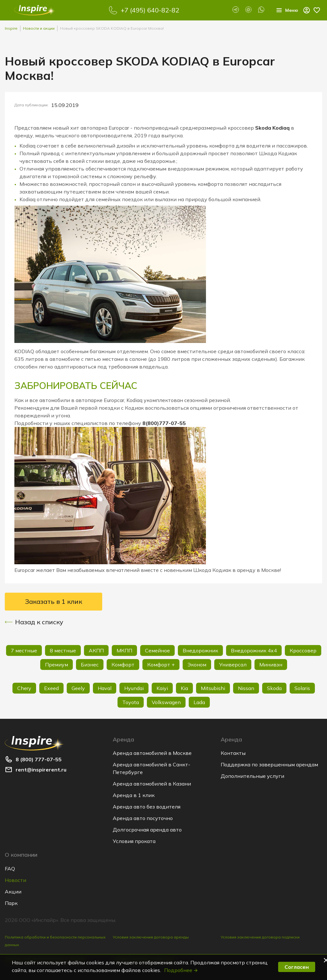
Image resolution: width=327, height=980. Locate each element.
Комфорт (123, 665)
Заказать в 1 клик (53, 601)
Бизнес (90, 665)
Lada (199, 702)
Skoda (274, 688)
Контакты (233, 753)
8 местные (63, 650)
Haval (105, 688)
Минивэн (271, 665)
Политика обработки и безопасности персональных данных (55, 941)
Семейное (157, 650)
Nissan (246, 688)
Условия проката (134, 841)
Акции (13, 892)
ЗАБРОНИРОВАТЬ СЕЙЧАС (79, 385)
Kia (184, 688)
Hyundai (134, 688)
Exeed (51, 688)
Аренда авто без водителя (147, 807)
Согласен (297, 967)
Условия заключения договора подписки (260, 937)
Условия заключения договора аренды (151, 937)
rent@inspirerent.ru (41, 770)
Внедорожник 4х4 (254, 650)
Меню (285, 10)
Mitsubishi (213, 688)
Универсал (233, 665)
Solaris (302, 688)
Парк (11, 903)
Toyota (131, 702)
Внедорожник (200, 650)
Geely (78, 688)
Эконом (197, 665)
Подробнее (181, 970)
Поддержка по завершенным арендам (269, 764)
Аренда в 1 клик (134, 795)
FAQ (10, 869)
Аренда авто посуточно (143, 818)
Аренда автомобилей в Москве (152, 753)
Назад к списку (34, 622)
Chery (24, 688)
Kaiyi (162, 688)
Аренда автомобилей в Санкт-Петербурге (152, 768)
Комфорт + (161, 665)
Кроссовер (303, 650)
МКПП (124, 650)
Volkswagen (166, 702)
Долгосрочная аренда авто (147, 830)
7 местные (24, 650)
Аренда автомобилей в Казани (152, 784)
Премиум (57, 665)
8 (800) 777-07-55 (39, 759)
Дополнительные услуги (252, 776)
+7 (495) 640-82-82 (148, 10)
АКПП (96, 650)
